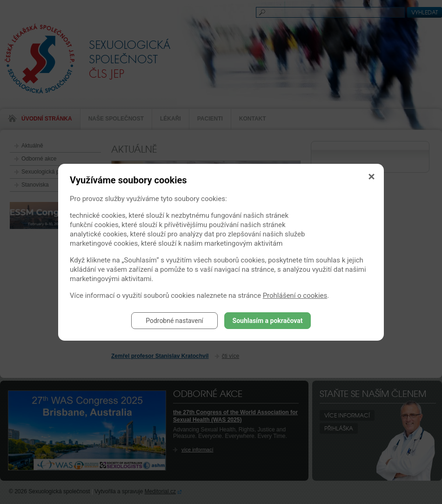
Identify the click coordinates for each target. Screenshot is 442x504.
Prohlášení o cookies (295, 296)
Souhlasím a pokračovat (268, 321)
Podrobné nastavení (174, 321)
